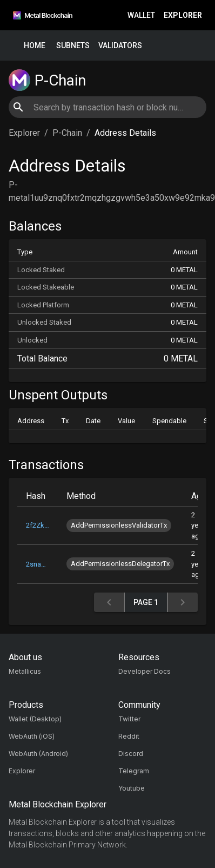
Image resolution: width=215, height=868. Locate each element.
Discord (131, 754)
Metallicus (25, 671)
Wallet (141, 15)
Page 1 (146, 603)
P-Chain (67, 133)
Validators (120, 46)
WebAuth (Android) (38, 754)
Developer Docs (145, 671)
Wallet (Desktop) (35, 719)
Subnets (73, 46)
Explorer (183, 15)
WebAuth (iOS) (32, 736)
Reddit (129, 736)
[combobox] (107, 107)
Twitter (129, 719)
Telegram (134, 771)
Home (35, 46)
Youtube (132, 788)
